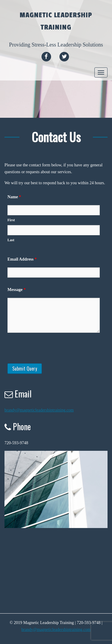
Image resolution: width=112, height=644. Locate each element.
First (11, 220)
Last (11, 240)
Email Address (22, 259)
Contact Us (56, 137)
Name (14, 197)
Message (17, 290)
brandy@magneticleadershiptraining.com (39, 410)
